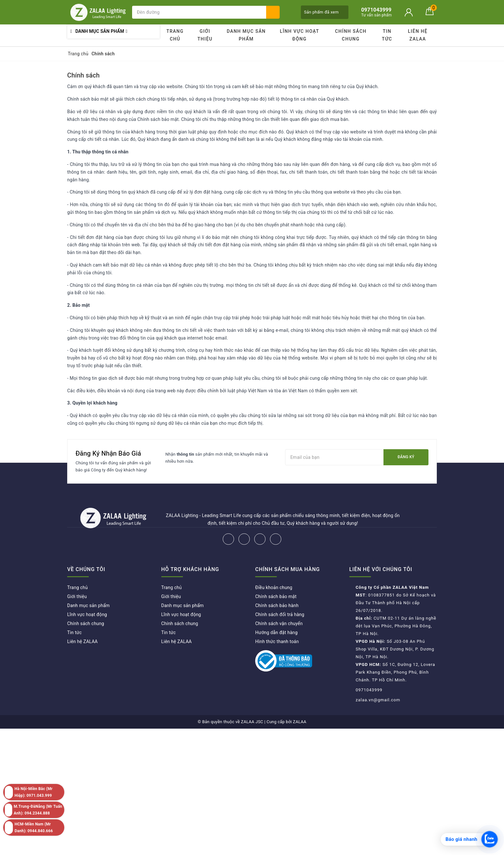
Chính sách (83, 75)
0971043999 (369, 690)
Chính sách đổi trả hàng (280, 614)
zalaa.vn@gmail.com (378, 700)
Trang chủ (175, 35)
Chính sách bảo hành (277, 605)
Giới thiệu (205, 35)
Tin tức (387, 35)
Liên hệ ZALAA (418, 35)
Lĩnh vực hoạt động (300, 35)
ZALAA (300, 722)
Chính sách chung (351, 35)
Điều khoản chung (274, 587)
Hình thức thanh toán (277, 641)
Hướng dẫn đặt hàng (276, 632)
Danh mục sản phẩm (246, 35)
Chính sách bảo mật (276, 596)
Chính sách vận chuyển (279, 623)
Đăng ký (406, 457)
